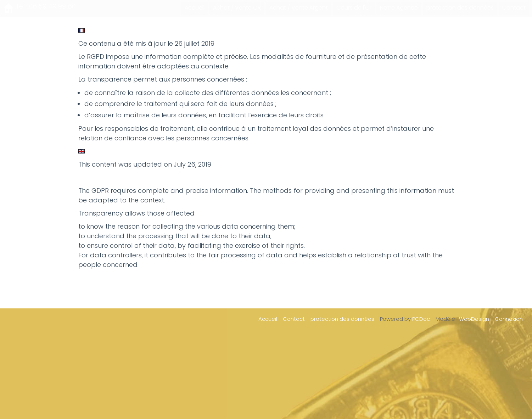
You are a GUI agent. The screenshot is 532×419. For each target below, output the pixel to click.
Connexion (509, 319)
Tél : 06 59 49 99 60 (46, 6)
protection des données (460, 8)
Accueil (195, 8)
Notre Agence (399, 8)
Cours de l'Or (354, 8)
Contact (514, 8)
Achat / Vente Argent (299, 8)
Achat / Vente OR (237, 8)
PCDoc (421, 319)
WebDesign (474, 319)
